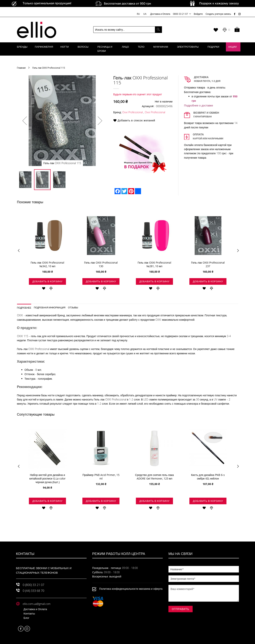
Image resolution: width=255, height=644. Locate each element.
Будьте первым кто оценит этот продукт (138, 94)
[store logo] (37, 30)
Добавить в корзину (47, 281)
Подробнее (24, 308)
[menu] (128, 49)
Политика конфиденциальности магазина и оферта (131, 589)
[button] (25, 121)
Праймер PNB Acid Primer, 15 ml (101, 477)
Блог (26, 618)
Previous (18, 251)
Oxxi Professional (133, 112)
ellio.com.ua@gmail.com (37, 604)
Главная (21, 68)
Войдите (198, 14)
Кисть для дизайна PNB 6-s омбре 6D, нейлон (208, 477)
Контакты (29, 613)
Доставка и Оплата (160, 14)
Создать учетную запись (218, 14)
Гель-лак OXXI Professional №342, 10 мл (47, 264)
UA (145, 14)
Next (237, 251)
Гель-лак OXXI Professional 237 (208, 264)
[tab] (26, 306)
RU (139, 14)
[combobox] (128, 30)
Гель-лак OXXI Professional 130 (101, 264)
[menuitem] (22, 47)
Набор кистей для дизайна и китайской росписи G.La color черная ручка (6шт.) (47, 478)
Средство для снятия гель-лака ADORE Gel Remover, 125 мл (155, 477)
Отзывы (73, 307)
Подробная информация (50, 307)
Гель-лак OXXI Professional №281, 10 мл (154, 264)
